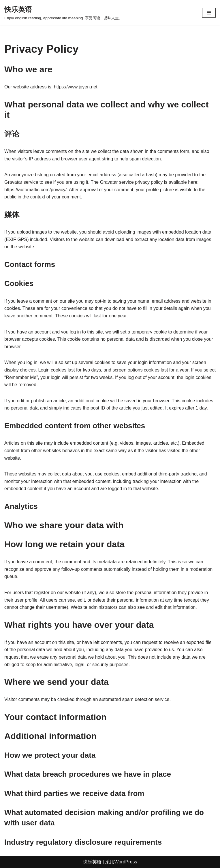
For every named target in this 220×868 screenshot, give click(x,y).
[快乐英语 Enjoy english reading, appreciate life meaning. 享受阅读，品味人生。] (63, 13)
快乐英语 (92, 862)
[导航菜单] (209, 13)
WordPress (126, 862)
